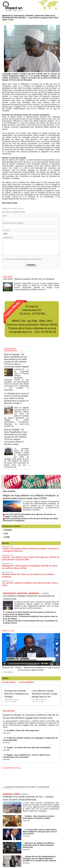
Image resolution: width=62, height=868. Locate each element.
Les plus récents (9, 648)
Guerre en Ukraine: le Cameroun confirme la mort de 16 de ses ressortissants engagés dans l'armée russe (30, 686)
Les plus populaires (26, 647)
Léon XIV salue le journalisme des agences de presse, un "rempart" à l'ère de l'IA (29, 493)
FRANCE (7, 506)
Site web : (6, 230)
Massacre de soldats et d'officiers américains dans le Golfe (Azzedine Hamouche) (40, 811)
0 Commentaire (7, 638)
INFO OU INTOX (9, 466)
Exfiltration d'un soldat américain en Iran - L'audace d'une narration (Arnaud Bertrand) (27, 765)
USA (5, 510)
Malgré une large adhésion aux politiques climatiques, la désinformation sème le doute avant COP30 (28, 473)
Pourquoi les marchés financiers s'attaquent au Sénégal (17, 659)
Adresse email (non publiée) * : (14, 223)
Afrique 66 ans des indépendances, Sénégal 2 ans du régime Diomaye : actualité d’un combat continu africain (40, 825)
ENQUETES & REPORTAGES (15, 348)
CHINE (6, 514)
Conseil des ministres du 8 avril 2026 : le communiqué (24, 755)
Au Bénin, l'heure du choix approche (20, 699)
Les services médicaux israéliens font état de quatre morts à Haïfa (28, 554)
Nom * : (5, 216)
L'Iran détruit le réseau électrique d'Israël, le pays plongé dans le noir (44, 660)
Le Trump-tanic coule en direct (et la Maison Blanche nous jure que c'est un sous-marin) (40, 797)
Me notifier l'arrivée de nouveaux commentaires (24, 259)
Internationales (9, 679)
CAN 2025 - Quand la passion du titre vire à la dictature (25, 278)
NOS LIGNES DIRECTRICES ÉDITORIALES (29, 856)
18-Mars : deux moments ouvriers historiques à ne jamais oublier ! (40, 784)
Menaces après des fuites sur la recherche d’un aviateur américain (28, 548)
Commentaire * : (8, 238)
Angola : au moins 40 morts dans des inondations (25, 715)
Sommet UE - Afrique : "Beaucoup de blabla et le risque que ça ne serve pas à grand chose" (31, 635)
